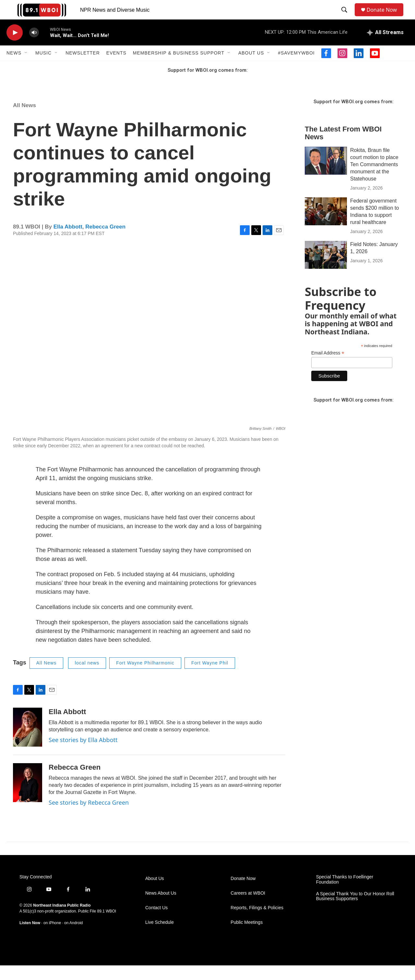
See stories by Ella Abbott (83, 754)
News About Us (161, 908)
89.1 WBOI (107, 926)
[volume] (34, 47)
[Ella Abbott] (28, 742)
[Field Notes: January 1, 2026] (326, 269)
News (14, 68)
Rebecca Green (105, 241)
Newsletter (83, 68)
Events (116, 68)
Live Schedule (160, 937)
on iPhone (52, 937)
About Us (251, 68)
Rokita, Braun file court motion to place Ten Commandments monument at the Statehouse (374, 179)
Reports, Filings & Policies (257, 922)
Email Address (328, 368)
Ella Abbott (68, 241)
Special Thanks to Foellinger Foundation (345, 894)
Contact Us (156, 922)
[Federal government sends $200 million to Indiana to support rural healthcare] (326, 226)
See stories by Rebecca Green (89, 817)
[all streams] (385, 47)
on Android (73, 937)
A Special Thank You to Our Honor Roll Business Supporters (355, 911)
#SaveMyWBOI (296, 68)
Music (43, 68)
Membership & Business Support (179, 68)
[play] (15, 47)
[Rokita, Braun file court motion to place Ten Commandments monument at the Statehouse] (326, 175)
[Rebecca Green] (28, 797)
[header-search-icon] (346, 17)
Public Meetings (247, 937)
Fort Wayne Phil (210, 677)
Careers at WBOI (248, 908)
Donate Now (385, 17)
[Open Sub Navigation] (26, 68)
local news (87, 677)
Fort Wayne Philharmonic (145, 677)
